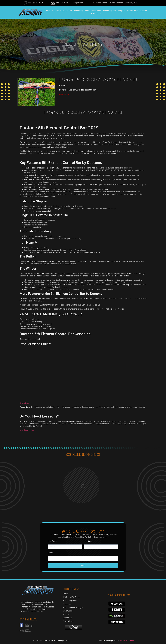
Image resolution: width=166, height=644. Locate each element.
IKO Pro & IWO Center (62, 11)
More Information (27, 430)
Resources (96, 11)
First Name (53, 541)
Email (50, 553)
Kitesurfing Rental (82, 11)
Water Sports (132, 11)
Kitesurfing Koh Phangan (114, 11)
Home (47, 11)
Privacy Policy (69, 621)
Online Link (24, 403)
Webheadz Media (127, 640)
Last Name (88, 541)
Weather (144, 11)
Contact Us (96, 14)
